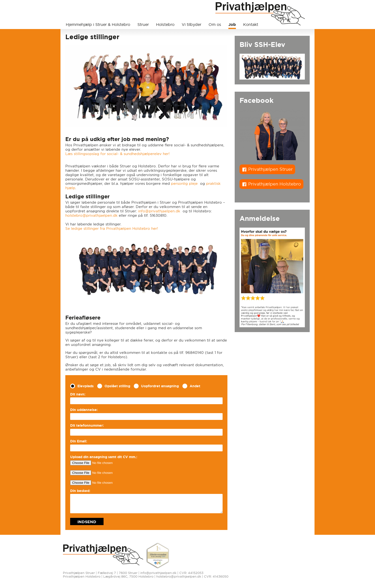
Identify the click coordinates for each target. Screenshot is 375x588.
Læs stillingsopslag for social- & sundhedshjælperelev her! (117, 154)
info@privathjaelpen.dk (159, 211)
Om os (215, 24)
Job (232, 24)
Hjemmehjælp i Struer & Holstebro (98, 24)
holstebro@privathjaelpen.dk (91, 215)
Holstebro (165, 24)
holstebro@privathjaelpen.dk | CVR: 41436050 (192, 577)
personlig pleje (185, 183)
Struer (143, 24)
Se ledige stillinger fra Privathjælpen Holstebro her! (112, 228)
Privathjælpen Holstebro (275, 184)
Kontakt (251, 24)
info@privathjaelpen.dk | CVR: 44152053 (172, 573)
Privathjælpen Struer (270, 169)
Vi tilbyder (191, 24)
